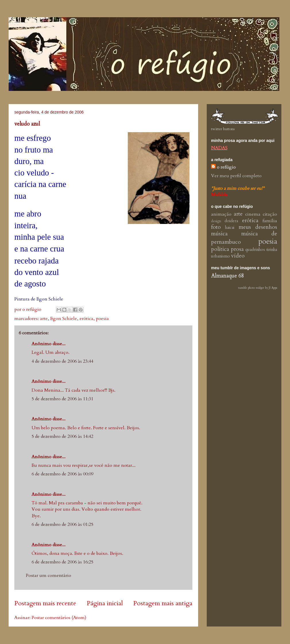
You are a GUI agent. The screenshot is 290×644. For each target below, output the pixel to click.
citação (270, 214)
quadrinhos (255, 250)
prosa (237, 249)
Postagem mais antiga (163, 603)
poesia (102, 319)
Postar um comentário (49, 575)
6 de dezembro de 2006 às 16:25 (62, 562)
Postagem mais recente (45, 603)
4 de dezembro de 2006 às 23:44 (62, 361)
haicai (230, 228)
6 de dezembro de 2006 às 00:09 (62, 474)
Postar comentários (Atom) (59, 618)
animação (221, 214)
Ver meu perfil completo (236, 176)
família (270, 221)
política (220, 249)
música (219, 234)
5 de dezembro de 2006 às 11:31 (62, 399)
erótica (86, 319)
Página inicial (105, 603)
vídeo (238, 256)
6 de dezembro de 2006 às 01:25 (62, 524)
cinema (253, 214)
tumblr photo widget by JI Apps (258, 288)
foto (216, 227)
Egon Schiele (64, 319)
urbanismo (221, 256)
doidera (231, 221)
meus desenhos (258, 227)
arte (44, 319)
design (216, 221)
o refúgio (226, 167)
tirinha (272, 250)
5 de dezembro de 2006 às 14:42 (62, 436)
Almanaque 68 (228, 276)
